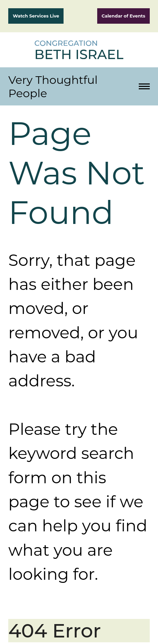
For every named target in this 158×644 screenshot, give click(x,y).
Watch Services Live (36, 16)
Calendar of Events (123, 16)
